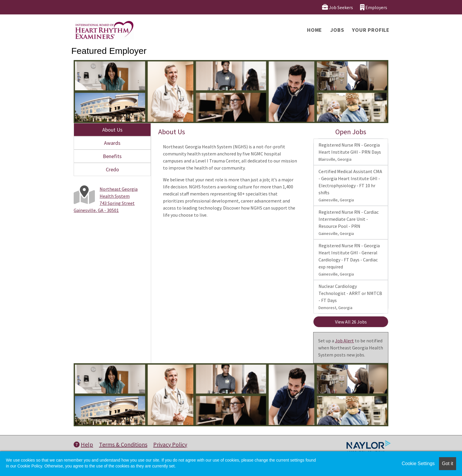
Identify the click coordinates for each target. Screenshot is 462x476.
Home (315, 30)
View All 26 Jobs (351, 322)
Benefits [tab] (112, 156)
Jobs (337, 30)
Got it (448, 463)
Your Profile (371, 30)
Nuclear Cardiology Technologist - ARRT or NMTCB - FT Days (350, 297)
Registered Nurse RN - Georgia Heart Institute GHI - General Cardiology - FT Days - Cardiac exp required (349, 260)
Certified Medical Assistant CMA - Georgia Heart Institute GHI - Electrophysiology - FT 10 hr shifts (350, 185)
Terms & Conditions (123, 444)
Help (83, 444)
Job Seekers (338, 7)
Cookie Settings (418, 463)
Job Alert (344, 341)
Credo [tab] (112, 169)
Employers (374, 7)
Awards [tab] (112, 143)
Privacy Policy (170, 444)
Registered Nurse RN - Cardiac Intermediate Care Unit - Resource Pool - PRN (349, 223)
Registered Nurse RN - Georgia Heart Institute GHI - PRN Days (350, 152)
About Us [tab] (112, 130)
